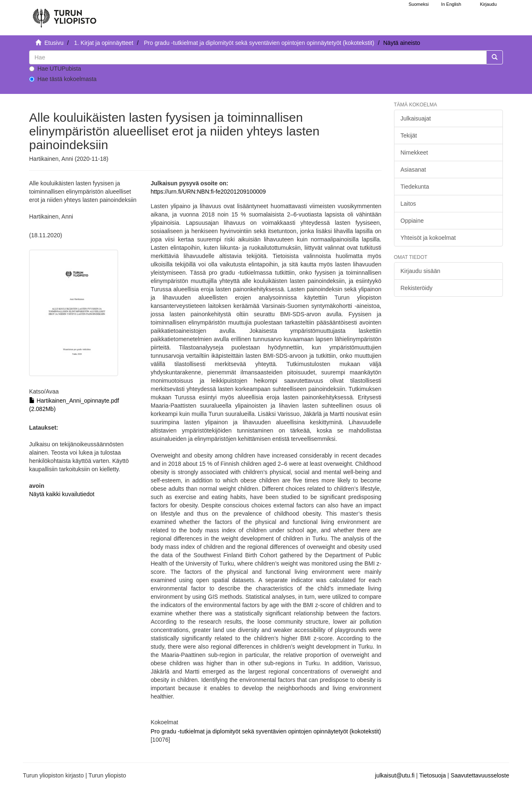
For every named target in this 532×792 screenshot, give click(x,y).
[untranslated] (258, 57)
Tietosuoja (433, 775)
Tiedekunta (415, 187)
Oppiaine (412, 221)
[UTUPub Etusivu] (64, 15)
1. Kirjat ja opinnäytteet (103, 43)
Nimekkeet (414, 152)
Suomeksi (419, 4)
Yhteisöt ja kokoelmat (428, 238)
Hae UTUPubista (55, 69)
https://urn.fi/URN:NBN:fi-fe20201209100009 (208, 192)
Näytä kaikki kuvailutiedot (62, 494)
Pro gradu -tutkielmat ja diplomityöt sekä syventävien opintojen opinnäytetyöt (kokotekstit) (259, 43)
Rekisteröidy (417, 288)
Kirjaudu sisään (421, 271)
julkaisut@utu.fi (395, 775)
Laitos (408, 204)
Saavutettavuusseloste (480, 775)
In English (451, 4)
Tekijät (409, 135)
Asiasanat (413, 170)
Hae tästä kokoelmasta (63, 79)
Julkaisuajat (416, 118)
